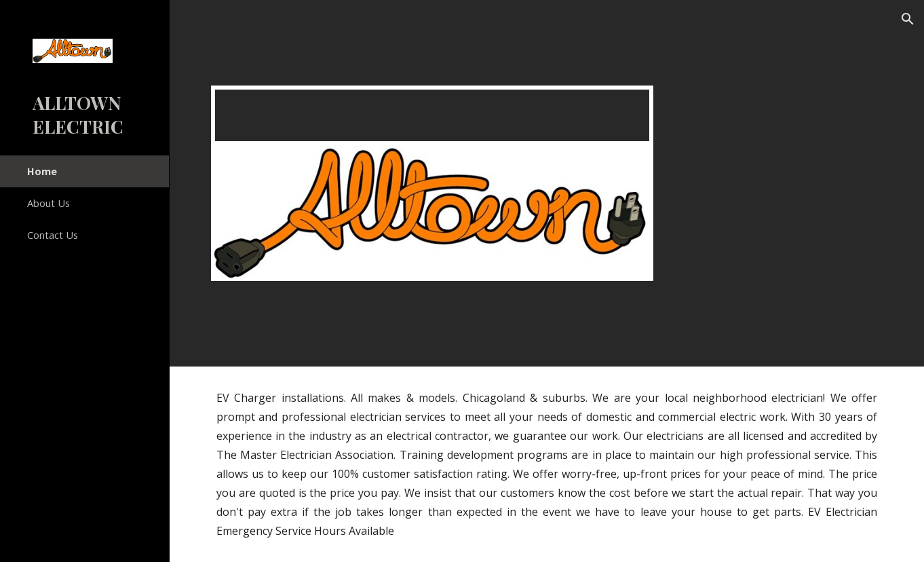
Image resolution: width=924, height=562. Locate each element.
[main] (547, 464)
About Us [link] (49, 203)
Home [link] (42, 171)
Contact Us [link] (53, 235)
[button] (908, 19)
